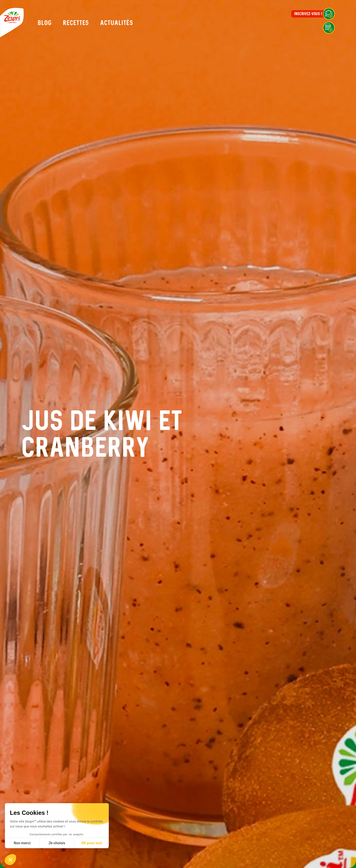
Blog (45, 23)
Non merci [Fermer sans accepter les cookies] (22, 843)
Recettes (76, 23)
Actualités (117, 23)
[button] (10, 860)
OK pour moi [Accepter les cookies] (92, 843)
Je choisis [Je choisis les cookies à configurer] (57, 843)
